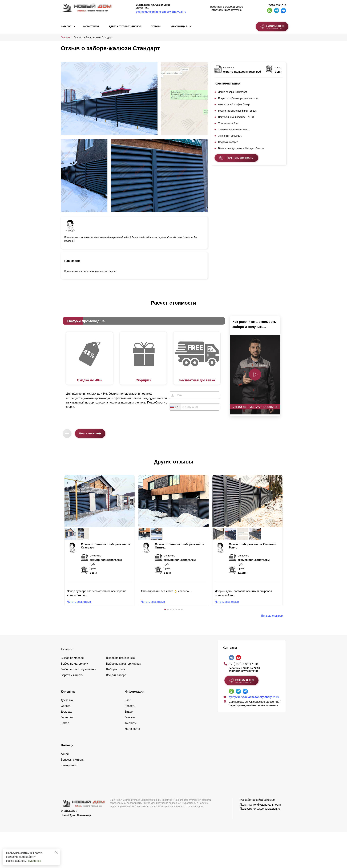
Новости (130, 706)
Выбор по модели (72, 658)
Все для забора (116, 675)
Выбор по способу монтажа (79, 669)
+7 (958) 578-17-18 (277, 5)
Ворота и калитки (72, 675)
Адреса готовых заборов (125, 26)
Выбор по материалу (74, 664)
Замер (65, 723)
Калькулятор (91, 26)
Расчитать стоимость (239, 158)
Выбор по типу (116, 669)
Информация (179, 26)
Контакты (130, 723)
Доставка (67, 700)
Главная (65, 37)
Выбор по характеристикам (124, 664)
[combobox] (175, 407)
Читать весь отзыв (79, 602)
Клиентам (68, 692)
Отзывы (156, 26)
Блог (128, 700)
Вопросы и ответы (73, 760)
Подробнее (34, 861)
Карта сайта (132, 729)
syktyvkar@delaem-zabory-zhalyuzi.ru (161, 12)
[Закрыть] (56, 852)
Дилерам (67, 712)
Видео (129, 712)
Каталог (66, 26)
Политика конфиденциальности (260, 805)
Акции (65, 754)
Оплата (66, 706)
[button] (165, 609)
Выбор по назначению (120, 658)
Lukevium (269, 800)
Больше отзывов (272, 616)
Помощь (67, 745)
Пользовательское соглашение (260, 809)
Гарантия (67, 717)
